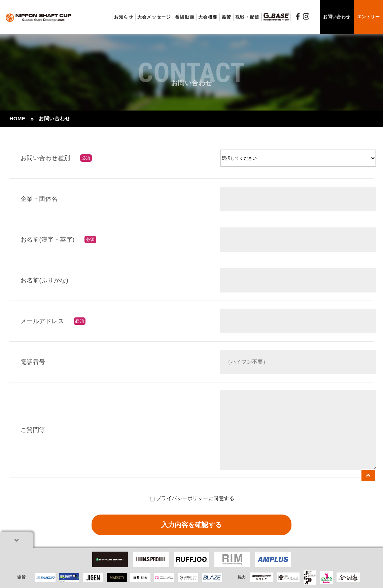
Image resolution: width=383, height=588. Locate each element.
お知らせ (124, 17)
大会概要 (208, 17)
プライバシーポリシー (182, 498)
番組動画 (185, 17)
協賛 (226, 17)
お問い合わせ (337, 17)
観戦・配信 (247, 17)
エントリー (369, 17)
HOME (17, 118)
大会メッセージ (154, 17)
